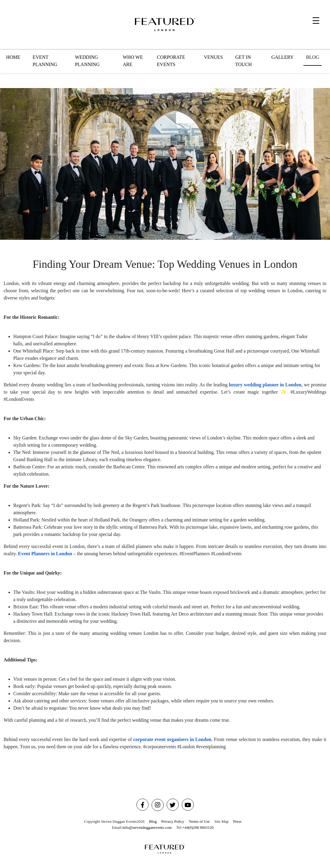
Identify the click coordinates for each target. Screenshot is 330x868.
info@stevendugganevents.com (147, 827)
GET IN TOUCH (243, 61)
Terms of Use (199, 821)
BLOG (312, 57)
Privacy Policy (173, 821)
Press (237, 821)
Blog (153, 821)
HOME (13, 57)
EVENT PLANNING (45, 61)
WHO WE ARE (133, 61)
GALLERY (283, 57)
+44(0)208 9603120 (198, 827)
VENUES (213, 57)
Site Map (221, 821)
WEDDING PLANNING (87, 61)
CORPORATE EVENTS (171, 61)
